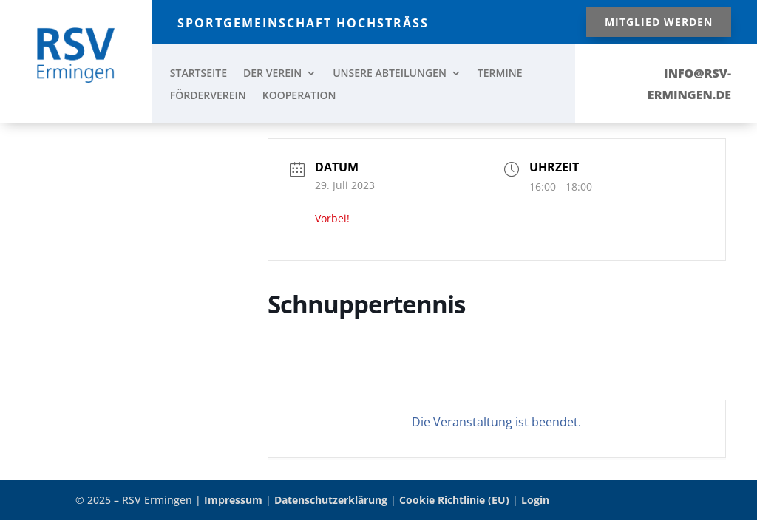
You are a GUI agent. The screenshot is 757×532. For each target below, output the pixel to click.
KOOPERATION (299, 96)
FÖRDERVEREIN (208, 96)
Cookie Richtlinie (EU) (454, 500)
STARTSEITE (198, 74)
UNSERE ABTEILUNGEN (390, 74)
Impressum (233, 500)
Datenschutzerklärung (331, 500)
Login (535, 500)
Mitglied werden (659, 22)
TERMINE (500, 74)
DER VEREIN (272, 74)
